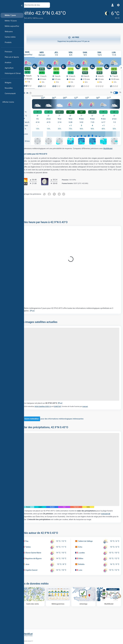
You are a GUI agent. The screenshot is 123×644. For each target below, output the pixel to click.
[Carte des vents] (38, 585)
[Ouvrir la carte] (53, 5)
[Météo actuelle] (110, 15)
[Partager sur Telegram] (66, 193)
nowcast (91, 401)
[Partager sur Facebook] (55, 193)
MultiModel (114, 148)
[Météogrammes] (62, 585)
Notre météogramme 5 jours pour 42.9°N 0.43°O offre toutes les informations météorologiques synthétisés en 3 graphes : (73, 309)
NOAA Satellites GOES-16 (49, 401)
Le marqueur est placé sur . (49, 397)
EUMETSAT (64, 401)
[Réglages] (118, 5)
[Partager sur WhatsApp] (50, 193)
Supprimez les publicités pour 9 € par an (73, 39)
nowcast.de (33, 506)
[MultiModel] (109, 585)
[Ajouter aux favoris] (75, 13)
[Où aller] (85, 585)
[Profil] (112, 5)
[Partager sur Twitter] (60, 193)
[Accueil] (9, 5)
